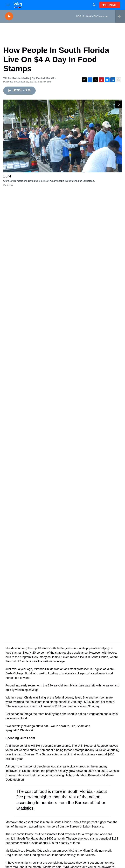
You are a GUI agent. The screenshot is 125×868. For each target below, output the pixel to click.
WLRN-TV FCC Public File (79, 847)
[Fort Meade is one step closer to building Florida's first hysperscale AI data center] (14, 715)
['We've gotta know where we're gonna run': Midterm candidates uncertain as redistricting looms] (14, 735)
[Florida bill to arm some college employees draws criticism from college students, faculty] (14, 756)
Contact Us (52, 841)
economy (61, 607)
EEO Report (103, 833)
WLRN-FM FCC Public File (80, 852)
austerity (43, 607)
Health (30, 688)
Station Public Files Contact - (106, 841)
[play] (9, 16)
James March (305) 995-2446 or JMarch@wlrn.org (106, 851)
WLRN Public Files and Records (81, 863)
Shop (49, 863)
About (50, 833)
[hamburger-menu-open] (8, 5)
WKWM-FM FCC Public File (80, 857)
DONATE (111, 5)
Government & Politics (38, 730)
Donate (50, 848)
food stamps (22, 607)
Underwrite (52, 855)
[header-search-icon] (94, 5)
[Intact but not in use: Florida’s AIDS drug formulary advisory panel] (14, 694)
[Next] (118, 177)
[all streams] (120, 16)
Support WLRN (62, 662)
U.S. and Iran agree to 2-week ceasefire (85, 792)
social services (84, 607)
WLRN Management (107, 857)
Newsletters (78, 833)
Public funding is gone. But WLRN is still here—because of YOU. (62, 639)
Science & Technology (38, 709)
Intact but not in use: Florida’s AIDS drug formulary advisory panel (64, 693)
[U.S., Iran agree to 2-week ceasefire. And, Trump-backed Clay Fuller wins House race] (17, 797)
